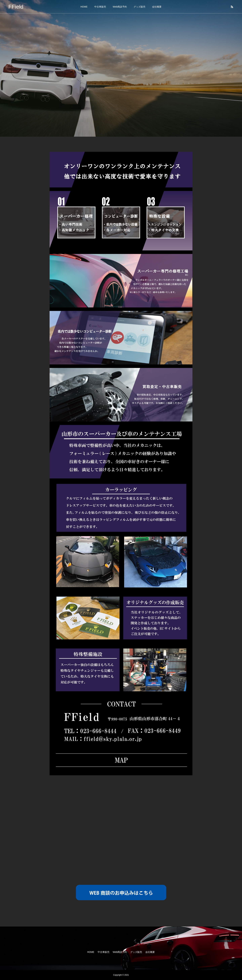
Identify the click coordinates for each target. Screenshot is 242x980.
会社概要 (157, 7)
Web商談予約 (120, 7)
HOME (84, 7)
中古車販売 (100, 7)
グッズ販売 (139, 7)
